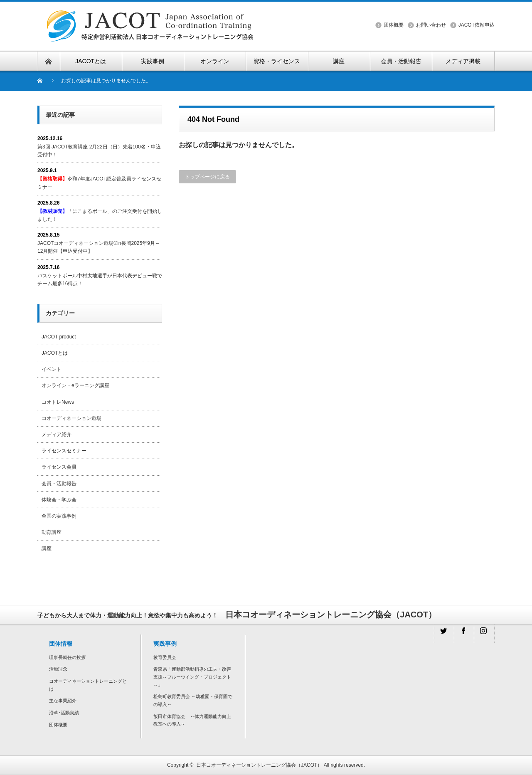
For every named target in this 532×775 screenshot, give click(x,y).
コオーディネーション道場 (71, 418)
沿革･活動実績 (64, 713)
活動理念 (58, 669)
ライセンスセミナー (64, 451)
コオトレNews (58, 402)
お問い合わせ (431, 25)
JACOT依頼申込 (477, 25)
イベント (52, 369)
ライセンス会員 (59, 467)
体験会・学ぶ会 (59, 500)
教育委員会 (165, 657)
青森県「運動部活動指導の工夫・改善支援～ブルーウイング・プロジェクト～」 (192, 677)
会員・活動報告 (59, 484)
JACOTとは (55, 353)
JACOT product (59, 337)
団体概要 (394, 25)
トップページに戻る (207, 177)
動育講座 (52, 532)
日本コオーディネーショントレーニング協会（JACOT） (259, 765)
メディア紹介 (57, 434)
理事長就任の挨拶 (67, 657)
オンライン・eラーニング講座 (75, 385)
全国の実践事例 (59, 516)
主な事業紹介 (63, 701)
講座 (47, 548)
